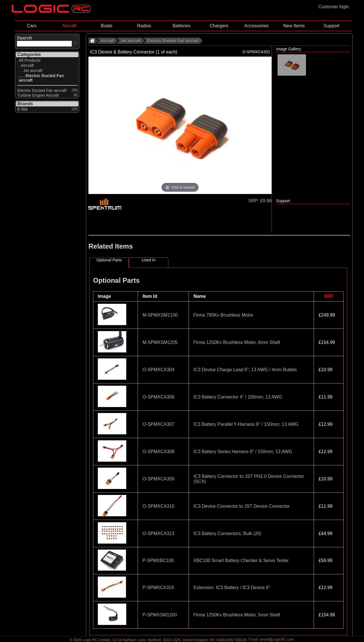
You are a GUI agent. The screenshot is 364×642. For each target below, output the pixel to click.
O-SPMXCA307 (158, 424)
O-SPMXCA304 (158, 370)
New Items (294, 26)
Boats (106, 26)
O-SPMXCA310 (158, 506)
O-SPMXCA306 (158, 397)
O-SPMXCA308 (158, 452)
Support (331, 26)
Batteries (182, 26)
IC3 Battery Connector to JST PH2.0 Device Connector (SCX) (249, 479)
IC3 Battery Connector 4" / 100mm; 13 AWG (238, 397)
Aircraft (69, 26)
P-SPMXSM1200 (160, 615)
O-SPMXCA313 (158, 533)
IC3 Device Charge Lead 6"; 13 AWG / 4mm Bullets (245, 370)
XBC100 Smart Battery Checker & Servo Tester (241, 561)
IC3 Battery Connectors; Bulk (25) (227, 533)
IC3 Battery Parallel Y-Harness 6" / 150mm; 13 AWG (246, 424)
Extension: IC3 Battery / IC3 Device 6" (232, 588)
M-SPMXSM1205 (160, 342)
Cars (32, 26)
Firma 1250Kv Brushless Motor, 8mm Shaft (237, 342)
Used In (149, 260)
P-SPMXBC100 (158, 561)
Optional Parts (109, 260)
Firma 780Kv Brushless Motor (223, 315)
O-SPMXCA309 (158, 479)
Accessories (257, 26)
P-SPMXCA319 (158, 588)
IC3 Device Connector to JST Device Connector (242, 506)
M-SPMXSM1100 (160, 315)
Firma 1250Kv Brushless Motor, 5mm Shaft (237, 615)
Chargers (219, 26)
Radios (144, 26)
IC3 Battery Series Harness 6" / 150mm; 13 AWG (243, 452)
